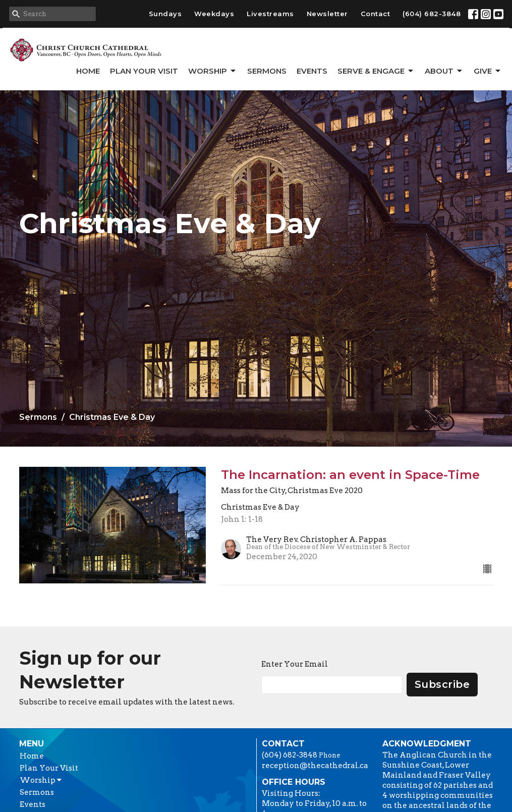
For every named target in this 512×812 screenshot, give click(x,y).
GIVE (488, 71)
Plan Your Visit (144, 71)
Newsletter (327, 14)
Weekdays (214, 14)
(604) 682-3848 (432, 14)
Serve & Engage (376, 71)
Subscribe (442, 684)
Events (312, 71)
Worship (213, 71)
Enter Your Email (295, 664)
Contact (376, 14)
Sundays (165, 14)
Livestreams (270, 14)
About (444, 71)
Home (88, 71)
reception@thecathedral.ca (315, 766)
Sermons (267, 71)
